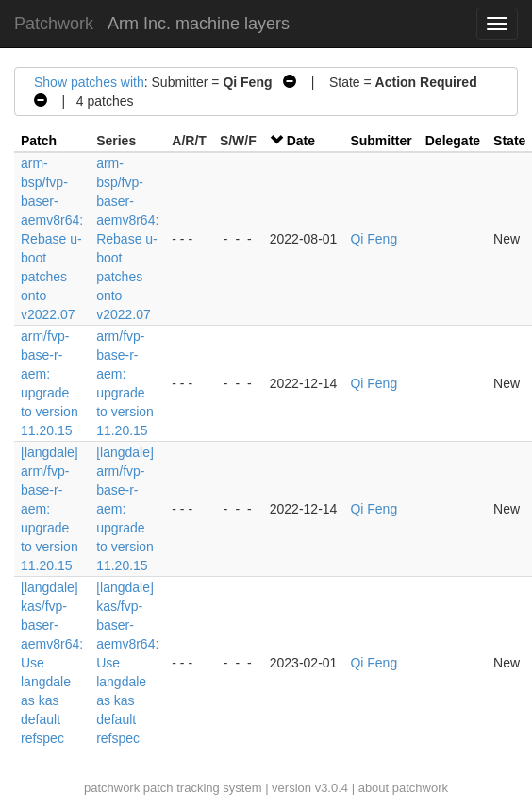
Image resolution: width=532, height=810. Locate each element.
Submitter (381, 141)
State (509, 141)
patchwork (112, 788)
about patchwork (403, 788)
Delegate (453, 141)
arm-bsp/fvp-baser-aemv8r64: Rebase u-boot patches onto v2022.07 (52, 239)
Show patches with (89, 82)
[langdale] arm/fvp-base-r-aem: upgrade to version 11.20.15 (50, 509)
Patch (39, 141)
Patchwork (54, 24)
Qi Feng (374, 239)
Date (301, 141)
